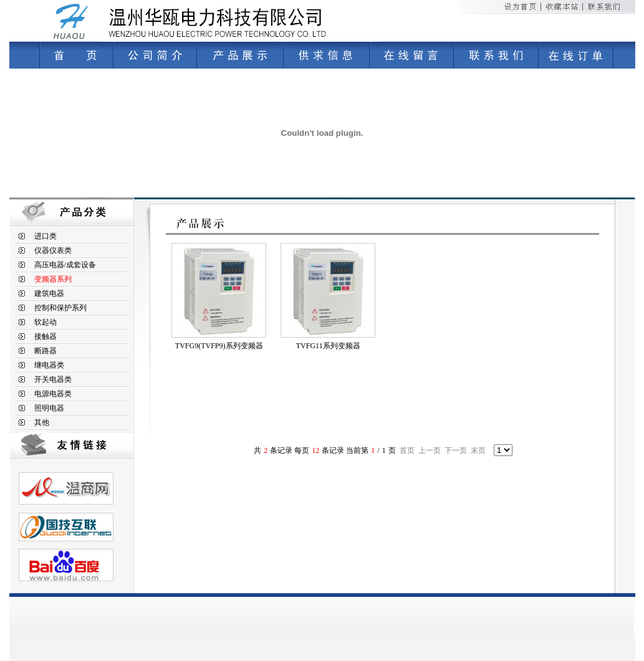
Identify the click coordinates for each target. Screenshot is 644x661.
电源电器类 (53, 394)
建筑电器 (49, 293)
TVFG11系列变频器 (328, 346)
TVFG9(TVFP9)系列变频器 (219, 346)
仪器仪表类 (53, 250)
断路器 (46, 351)
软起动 (46, 322)
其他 (42, 422)
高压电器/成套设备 (65, 265)
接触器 (46, 336)
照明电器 (49, 408)
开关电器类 (53, 379)
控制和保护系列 (60, 308)
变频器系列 (53, 279)
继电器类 (49, 365)
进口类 (46, 236)
